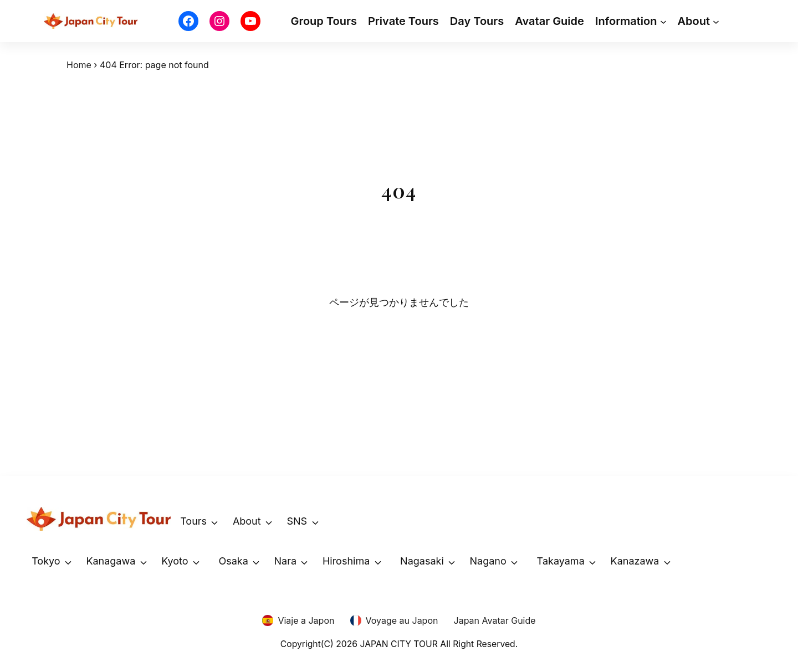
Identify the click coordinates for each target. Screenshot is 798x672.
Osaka (233, 561)
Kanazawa (635, 561)
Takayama (561, 561)
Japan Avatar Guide (495, 620)
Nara (286, 561)
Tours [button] (193, 521)
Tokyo (46, 561)
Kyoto (175, 561)
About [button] (247, 521)
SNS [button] (297, 521)
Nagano (488, 561)
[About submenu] (716, 21)
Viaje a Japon (306, 620)
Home (79, 65)
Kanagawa (111, 561)
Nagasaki (422, 561)
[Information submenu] (663, 21)
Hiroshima (346, 561)
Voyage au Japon (402, 620)
